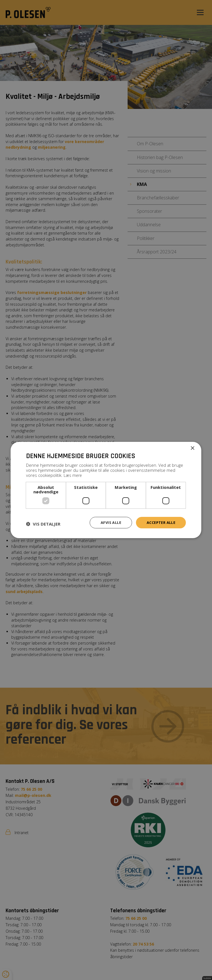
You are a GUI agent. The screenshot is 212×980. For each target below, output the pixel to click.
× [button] (192, 448)
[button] (43, 524)
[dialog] (106, 490)
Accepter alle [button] (159, 522)
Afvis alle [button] (106, 522)
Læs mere (73, 475)
